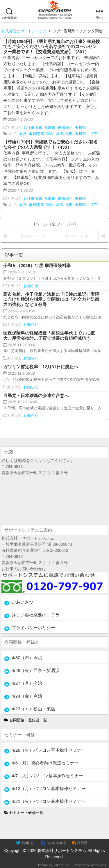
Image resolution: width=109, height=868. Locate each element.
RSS (80, 843)
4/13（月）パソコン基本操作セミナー (49, 788)
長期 (69, 134)
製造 (59, 134)
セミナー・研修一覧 (24, 813)
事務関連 (36, 134)
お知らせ (31, 286)
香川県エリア (86, 134)
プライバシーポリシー (33, 628)
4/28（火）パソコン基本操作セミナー (49, 750)
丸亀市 (50, 128)
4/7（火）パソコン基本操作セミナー (47, 776)
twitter (25, 843)
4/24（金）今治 (27, 696)
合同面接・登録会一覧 (26, 720)
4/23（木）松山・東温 (33, 709)
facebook (54, 843)
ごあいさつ (23, 602)
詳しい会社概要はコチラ (36, 615)
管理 (50, 134)
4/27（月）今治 (27, 683)
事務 (23, 134)
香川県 (80, 128)
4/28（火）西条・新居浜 (36, 670)
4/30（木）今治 (27, 658)
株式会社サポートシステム (62, 851)
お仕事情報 (33, 128)
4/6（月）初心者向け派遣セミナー (45, 763)
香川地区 (65, 128)
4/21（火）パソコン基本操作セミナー (49, 801)
